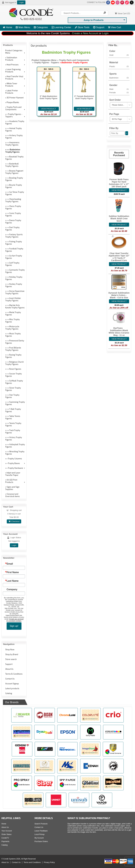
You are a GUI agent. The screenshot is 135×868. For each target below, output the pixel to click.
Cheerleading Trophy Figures (13, 200)
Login (21, 2)
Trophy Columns (15, 459)
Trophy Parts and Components (13, 108)
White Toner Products (11, 85)
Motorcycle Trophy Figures (12, 328)
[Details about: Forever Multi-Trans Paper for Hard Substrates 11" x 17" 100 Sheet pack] (119, 190)
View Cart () (122, 13)
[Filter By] (117, 133)
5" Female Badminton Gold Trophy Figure (84, 97)
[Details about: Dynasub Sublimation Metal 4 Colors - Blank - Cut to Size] (119, 301)
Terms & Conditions (14, 674)
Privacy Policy (49, 862)
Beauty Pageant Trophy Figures (14, 172)
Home (7, 27)
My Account (39, 838)
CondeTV (5, 838)
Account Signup (12, 684)
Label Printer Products (12, 92)
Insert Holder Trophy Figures (13, 299)
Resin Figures (15, 369)
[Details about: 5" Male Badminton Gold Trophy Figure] (49, 109)
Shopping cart (16, 510)
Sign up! (14, 626)
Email (10, 564)
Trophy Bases (14, 463)
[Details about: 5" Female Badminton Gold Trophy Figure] (84, 109)
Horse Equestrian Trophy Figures (15, 292)
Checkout (14, 521)
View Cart (114, 27)
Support (99, 27)
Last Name (13, 581)
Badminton (119, 78)
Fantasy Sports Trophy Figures (14, 236)
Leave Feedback (41, 831)
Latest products (12, 688)
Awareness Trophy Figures (12, 144)
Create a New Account (85, 33)
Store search (11, 659)
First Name (13, 572)
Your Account (7, 831)
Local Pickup (40, 834)
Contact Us (10, 679)
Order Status (6, 834)
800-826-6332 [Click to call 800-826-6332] (32, 19)
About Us (9, 669)
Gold (119, 55)
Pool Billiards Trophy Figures (13, 349)
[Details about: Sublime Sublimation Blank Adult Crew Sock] (119, 225)
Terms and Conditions (32, 862)
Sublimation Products (11, 59)
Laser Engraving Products (13, 70)
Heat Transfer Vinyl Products (14, 78)
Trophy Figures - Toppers (14, 115)
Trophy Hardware (16, 468)
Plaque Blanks (13, 102)
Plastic (119, 66)
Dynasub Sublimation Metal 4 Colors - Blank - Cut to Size (119, 295)
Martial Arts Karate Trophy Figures (15, 306)
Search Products (41, 824)
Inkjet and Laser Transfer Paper (13, 474)
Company (12, 589)
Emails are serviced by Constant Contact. (15, 620)
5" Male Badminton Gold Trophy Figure (49, 97)
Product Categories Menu (14, 52)
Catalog (9, 693)
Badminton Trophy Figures (13, 151)
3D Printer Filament (15, 98)
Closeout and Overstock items (12, 495)
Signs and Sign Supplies (12, 488)
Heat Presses (13, 65)
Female (119, 92)
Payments (5, 841)
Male (119, 89)
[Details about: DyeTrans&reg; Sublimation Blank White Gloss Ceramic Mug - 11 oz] (119, 339)
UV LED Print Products (11, 481)
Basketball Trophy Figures (12, 165)
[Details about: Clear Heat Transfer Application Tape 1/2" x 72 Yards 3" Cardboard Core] (119, 264)
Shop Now (10, 649)
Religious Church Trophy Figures (14, 363)
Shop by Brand (12, 654)
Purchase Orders (41, 841)
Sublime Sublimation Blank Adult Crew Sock (119, 219)
